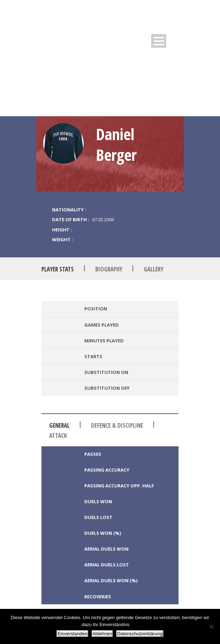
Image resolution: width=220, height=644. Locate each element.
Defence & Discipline (117, 425)
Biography (109, 269)
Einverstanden (72, 634)
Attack (58, 436)
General (59, 425)
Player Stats (58, 269)
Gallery (154, 269)
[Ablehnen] (211, 626)
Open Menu (159, 41)
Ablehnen (102, 634)
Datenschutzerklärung (140, 634)
